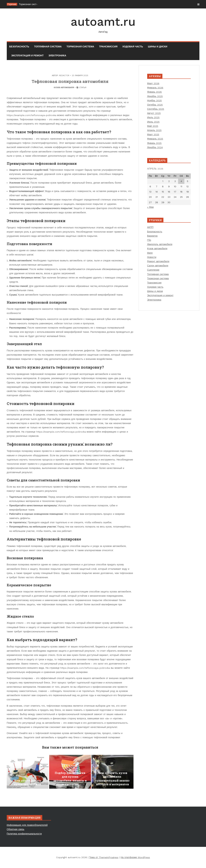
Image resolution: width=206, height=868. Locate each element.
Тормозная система (80, 47)
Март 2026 (153, 83)
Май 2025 (153, 126)
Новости (152, 257)
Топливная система (48, 47)
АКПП (150, 227)
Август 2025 (154, 113)
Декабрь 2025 (155, 96)
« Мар (150, 207)
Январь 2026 (155, 92)
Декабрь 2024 (155, 147)
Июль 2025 (153, 117)
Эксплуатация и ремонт (27, 55)
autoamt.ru (103, 24)
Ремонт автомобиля (158, 261)
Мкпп (150, 253)
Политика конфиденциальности (24, 834)
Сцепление (153, 270)
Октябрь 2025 (155, 105)
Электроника (57, 55)
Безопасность (19, 47)
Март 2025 (153, 134)
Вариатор (152, 236)
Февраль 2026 (155, 88)
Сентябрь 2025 (156, 109)
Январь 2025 (154, 143)
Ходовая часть (133, 47)
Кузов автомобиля (64, 88)
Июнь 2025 (153, 122)
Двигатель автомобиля (160, 244)
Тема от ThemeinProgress (104, 857)
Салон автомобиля (158, 266)
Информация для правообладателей (27, 825)
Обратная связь (16, 829)
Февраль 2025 (155, 139)
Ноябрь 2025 (155, 100)
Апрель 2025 (154, 130)
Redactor (64, 76)
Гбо (149, 240)
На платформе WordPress (135, 857)
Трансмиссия (108, 47)
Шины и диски (158, 47)
